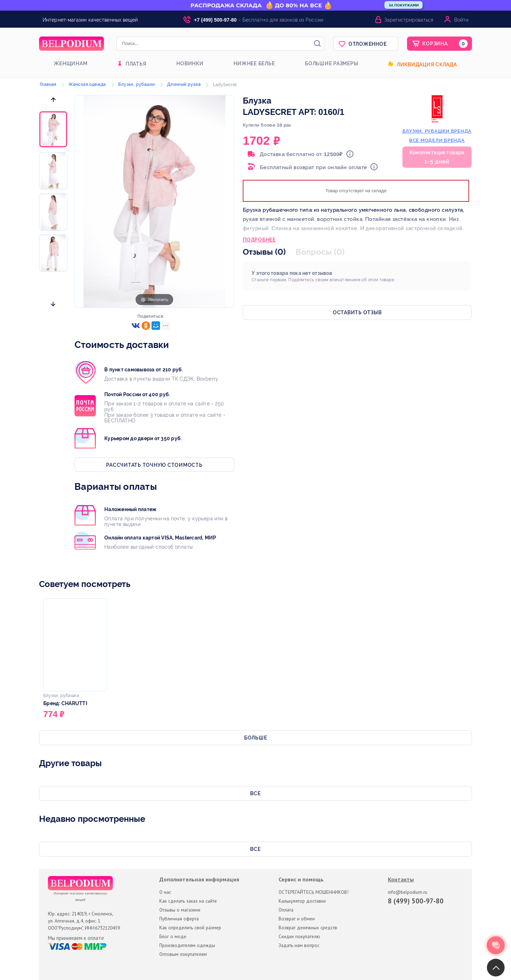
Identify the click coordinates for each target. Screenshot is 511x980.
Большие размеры (331, 63)
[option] (53, 130)
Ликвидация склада (427, 65)
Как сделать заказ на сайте (188, 901)
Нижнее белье (254, 63)
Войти (461, 20)
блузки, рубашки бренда (437, 131)
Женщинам (71, 63)
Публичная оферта (179, 919)
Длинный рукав (184, 84)
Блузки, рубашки (136, 84)
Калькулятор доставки (302, 901)
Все (255, 793)
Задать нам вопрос (299, 945)
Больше (256, 738)
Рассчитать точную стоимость (154, 465)
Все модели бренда (437, 140)
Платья (136, 64)
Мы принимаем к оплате (76, 938)
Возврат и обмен (297, 919)
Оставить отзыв (357, 312)
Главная (48, 84)
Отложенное (368, 44)
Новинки (190, 63)
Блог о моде (173, 936)
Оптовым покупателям (183, 954)
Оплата (286, 910)
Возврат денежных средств (308, 928)
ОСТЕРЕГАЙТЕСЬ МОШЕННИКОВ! (314, 892)
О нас (165, 892)
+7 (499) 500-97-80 (215, 20)
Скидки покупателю (299, 936)
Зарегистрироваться (409, 20)
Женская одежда (87, 84)
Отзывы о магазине (180, 910)
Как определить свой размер (190, 928)
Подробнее (259, 240)
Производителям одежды (187, 945)
